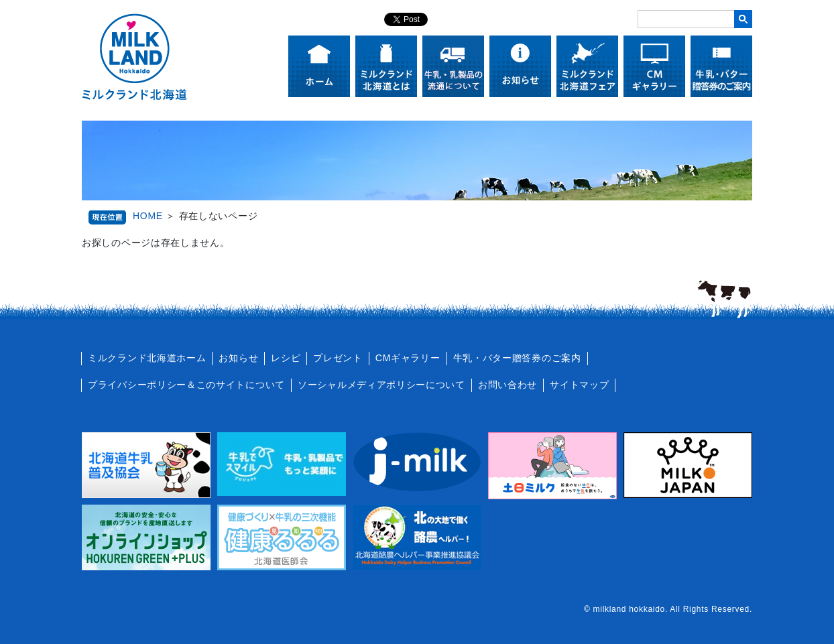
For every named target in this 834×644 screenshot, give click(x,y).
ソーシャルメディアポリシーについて (381, 385)
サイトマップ (579, 385)
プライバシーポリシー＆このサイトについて (186, 385)
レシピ (286, 358)
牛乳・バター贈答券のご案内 (517, 358)
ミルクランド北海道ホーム (147, 358)
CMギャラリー (408, 358)
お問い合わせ (508, 385)
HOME (148, 216)
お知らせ (238, 358)
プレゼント (338, 358)
